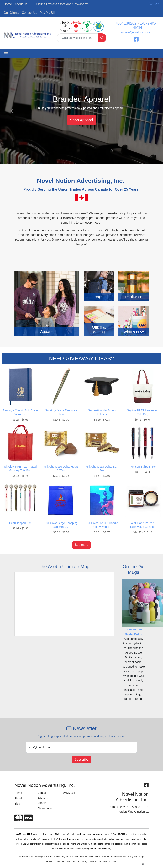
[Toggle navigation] (6, 54)
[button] (12, 111)
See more (81, 545)
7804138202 (126, 23)
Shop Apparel (81, 120)
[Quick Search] (77, 38)
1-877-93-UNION (138, 807)
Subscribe (81, 759)
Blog (17, 804)
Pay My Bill (47, 13)
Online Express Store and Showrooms (63, 4)
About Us (21, 4)
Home (8, 4)
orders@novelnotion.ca (136, 32)
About (18, 798)
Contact (42, 793)
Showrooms (45, 808)
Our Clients (11, 13)
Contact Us (29, 13)
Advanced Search (44, 801)
